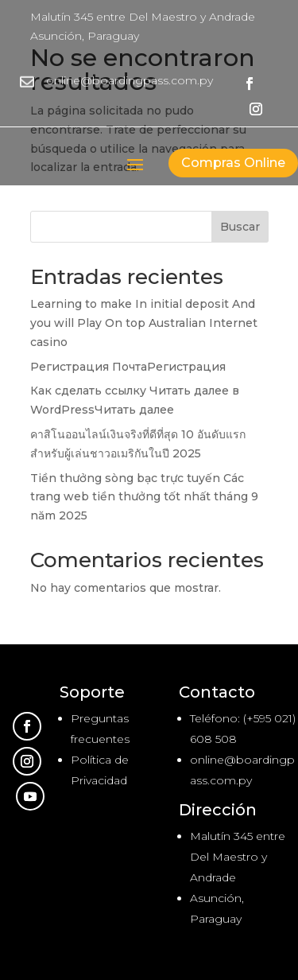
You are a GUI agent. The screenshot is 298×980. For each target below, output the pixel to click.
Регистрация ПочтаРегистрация (128, 367)
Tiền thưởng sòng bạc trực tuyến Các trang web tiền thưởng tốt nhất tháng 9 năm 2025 (144, 497)
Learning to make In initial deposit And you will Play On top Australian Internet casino (144, 323)
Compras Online (233, 163)
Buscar (240, 227)
